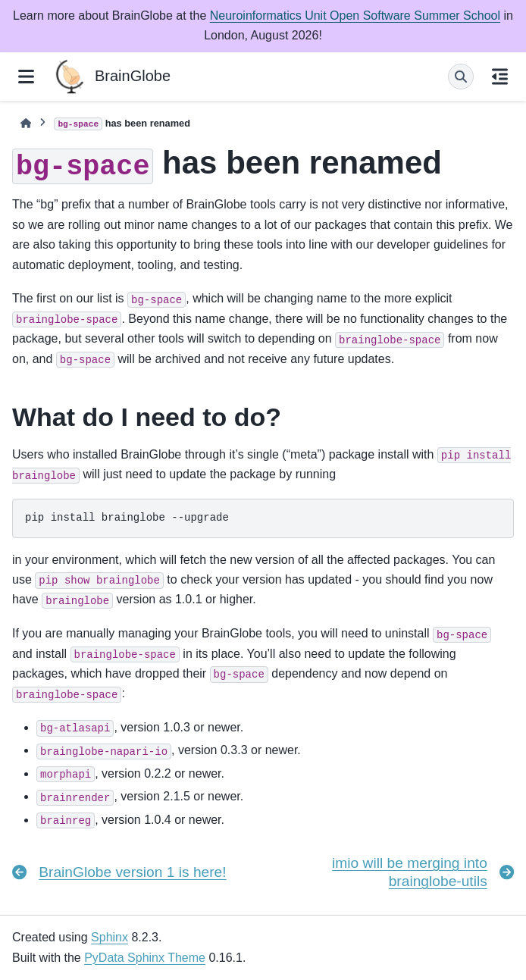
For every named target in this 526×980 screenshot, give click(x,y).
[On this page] (500, 77)
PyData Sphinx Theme (145, 958)
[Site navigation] (26, 77)
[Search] (461, 77)
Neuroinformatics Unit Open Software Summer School (355, 16)
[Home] (26, 123)
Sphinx (110, 937)
